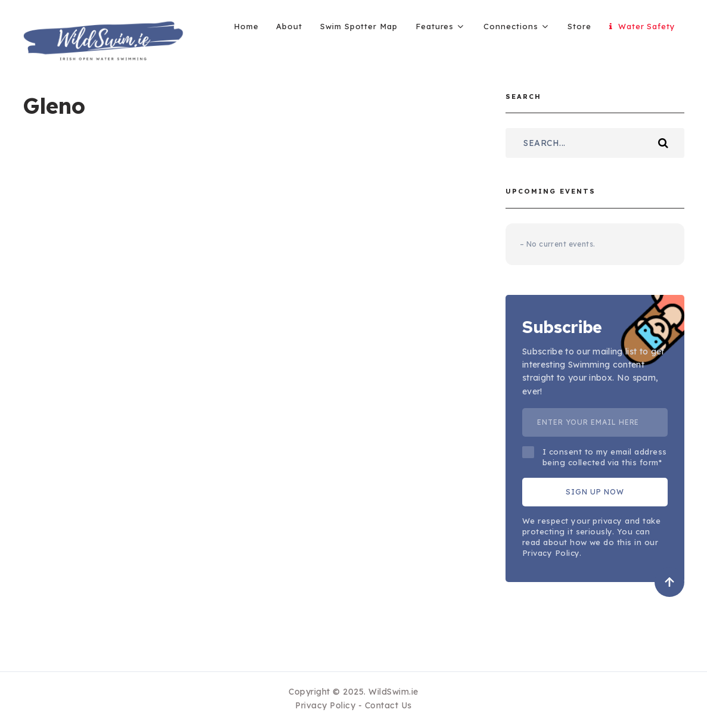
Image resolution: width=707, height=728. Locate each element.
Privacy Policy (325, 705)
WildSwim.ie (393, 692)
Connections (511, 26)
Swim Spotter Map (359, 26)
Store (579, 26)
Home (246, 26)
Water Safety (642, 26)
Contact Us (388, 705)
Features (435, 26)
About (289, 26)
